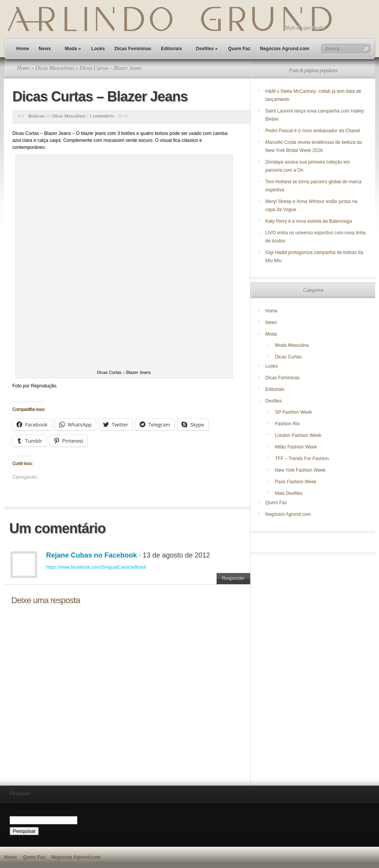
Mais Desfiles (289, 493)
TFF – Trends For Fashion (302, 459)
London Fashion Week (298, 435)
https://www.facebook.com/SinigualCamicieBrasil (96, 567)
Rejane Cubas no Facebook (91, 555)
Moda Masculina (292, 345)
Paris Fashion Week (296, 482)
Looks (98, 49)
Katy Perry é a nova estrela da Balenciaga (309, 221)
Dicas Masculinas (55, 68)
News (45, 49)
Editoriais (172, 49)
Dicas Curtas (288, 357)
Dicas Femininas (133, 49)
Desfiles (207, 49)
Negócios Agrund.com (285, 49)
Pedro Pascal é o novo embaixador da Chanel (313, 131)
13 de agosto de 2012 (176, 555)
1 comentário (102, 116)
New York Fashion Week (300, 470)
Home (23, 49)
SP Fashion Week (294, 412)
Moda (73, 49)
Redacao (36, 116)
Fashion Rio (287, 424)
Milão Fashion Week (296, 447)
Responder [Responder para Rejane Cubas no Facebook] (233, 578)
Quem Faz (239, 49)
